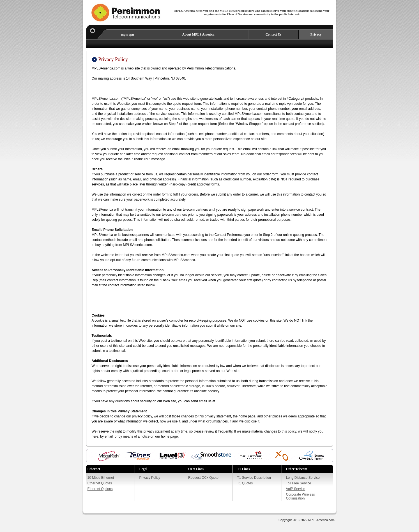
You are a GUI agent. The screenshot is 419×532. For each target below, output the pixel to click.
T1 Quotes (245, 483)
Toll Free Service (299, 483)
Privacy (316, 34)
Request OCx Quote (203, 478)
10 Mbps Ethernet (101, 478)
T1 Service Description (254, 478)
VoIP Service (296, 489)
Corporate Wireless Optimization (301, 496)
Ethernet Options (100, 489)
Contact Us (274, 34)
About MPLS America (198, 34)
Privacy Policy (150, 478)
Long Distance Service (303, 478)
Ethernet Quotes (100, 483)
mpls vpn (127, 34)
